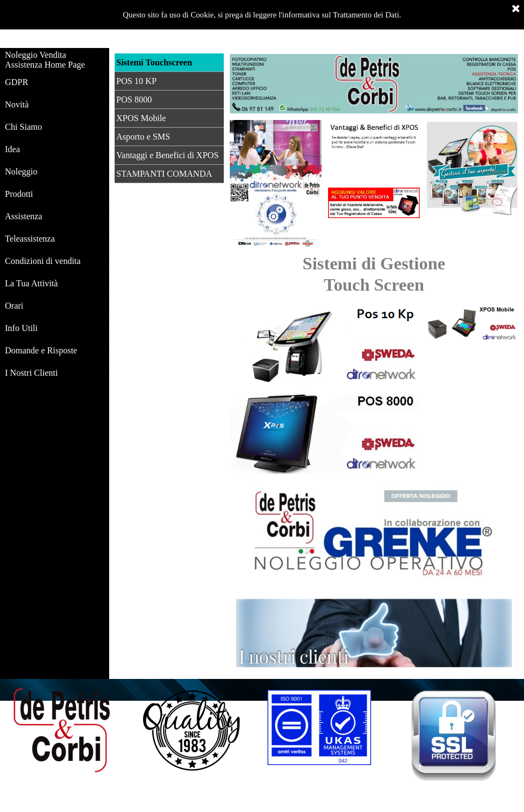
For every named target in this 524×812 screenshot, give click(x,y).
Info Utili (21, 328)
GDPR (17, 82)
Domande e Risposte (41, 350)
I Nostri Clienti (31, 373)
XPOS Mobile (141, 118)
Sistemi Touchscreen (154, 62)
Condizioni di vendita (43, 261)
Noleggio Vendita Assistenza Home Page (45, 60)
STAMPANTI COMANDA (164, 174)
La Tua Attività (31, 283)
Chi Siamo (23, 127)
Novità (17, 104)
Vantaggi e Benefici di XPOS (168, 155)
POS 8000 (134, 100)
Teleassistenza (30, 239)
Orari (14, 306)
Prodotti (19, 194)
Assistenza (23, 216)
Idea (13, 149)
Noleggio (21, 172)
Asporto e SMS (143, 137)
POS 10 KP (136, 81)
